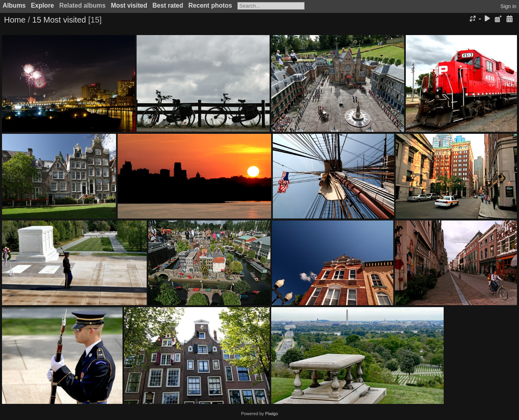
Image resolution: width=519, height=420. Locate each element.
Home (15, 20)
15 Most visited (59, 20)
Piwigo (272, 414)
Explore (43, 5)
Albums (14, 5)
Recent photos (210, 5)
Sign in (509, 6)
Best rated (168, 5)
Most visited (129, 5)
